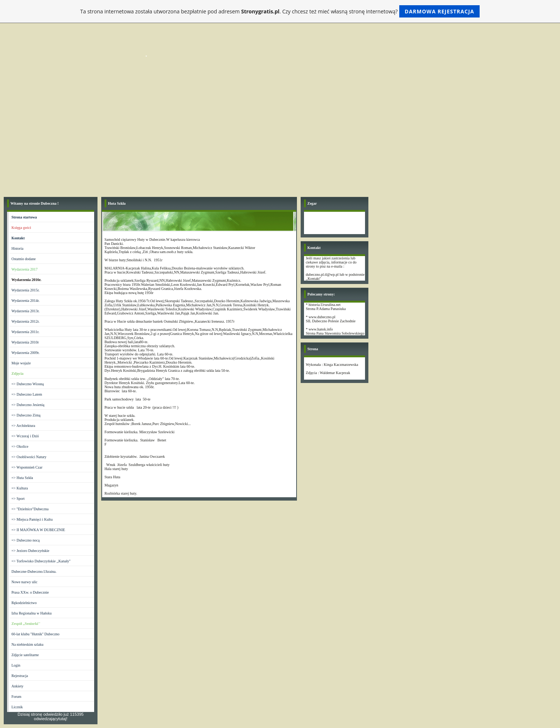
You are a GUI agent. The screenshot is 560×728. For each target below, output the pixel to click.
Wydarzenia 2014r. (25, 301)
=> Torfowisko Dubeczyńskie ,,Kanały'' (41, 561)
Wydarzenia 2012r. (25, 321)
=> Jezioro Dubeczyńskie (31, 551)
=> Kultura (20, 488)
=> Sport (18, 499)
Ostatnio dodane (24, 259)
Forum (17, 697)
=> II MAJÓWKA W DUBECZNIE (38, 530)
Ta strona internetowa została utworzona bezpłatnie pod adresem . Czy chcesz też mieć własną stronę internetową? (280, 11)
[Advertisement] (280, 137)
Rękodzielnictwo (24, 603)
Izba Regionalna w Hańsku (32, 613)
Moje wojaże (21, 363)
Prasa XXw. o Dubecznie (30, 592)
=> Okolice (20, 446)
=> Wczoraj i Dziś (25, 436)
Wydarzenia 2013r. (25, 311)
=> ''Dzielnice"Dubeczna (30, 509)
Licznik (17, 707)
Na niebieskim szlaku (28, 644)
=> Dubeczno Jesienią (28, 405)
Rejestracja (20, 676)
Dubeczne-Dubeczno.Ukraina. (34, 571)
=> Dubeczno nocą (26, 540)
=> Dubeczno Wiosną (28, 384)
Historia (17, 248)
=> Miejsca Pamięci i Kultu (32, 519)
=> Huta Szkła (22, 478)
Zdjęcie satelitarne (25, 655)
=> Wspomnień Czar (27, 467)
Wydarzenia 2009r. (25, 353)
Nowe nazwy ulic (25, 582)
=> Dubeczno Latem (27, 394)
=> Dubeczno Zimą (26, 415)
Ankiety (17, 686)
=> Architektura (23, 426)
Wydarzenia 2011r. (25, 332)
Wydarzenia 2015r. (25, 290)
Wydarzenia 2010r (25, 342)
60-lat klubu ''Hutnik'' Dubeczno (36, 634)
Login (16, 665)
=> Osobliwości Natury (29, 457)
